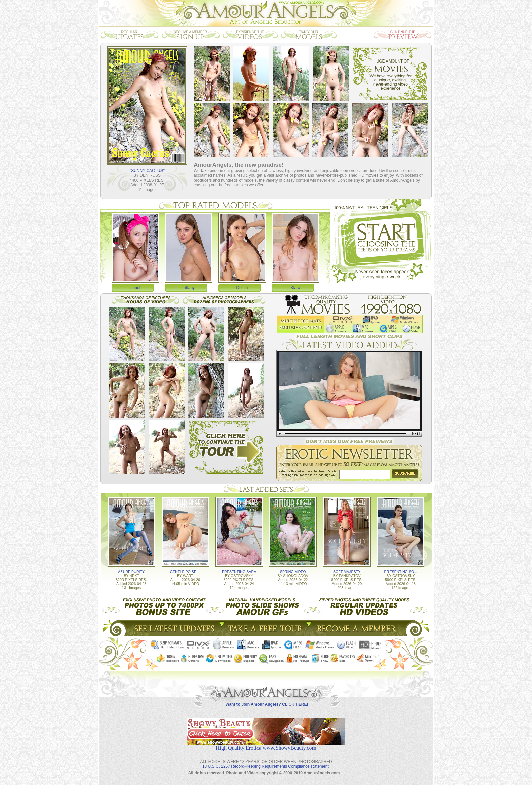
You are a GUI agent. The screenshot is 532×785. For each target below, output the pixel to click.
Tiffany (189, 288)
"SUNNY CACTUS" (147, 171)
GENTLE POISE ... (185, 572)
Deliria (242, 288)
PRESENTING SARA (239, 572)
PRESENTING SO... (401, 572)
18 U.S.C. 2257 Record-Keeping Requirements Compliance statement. (266, 766)
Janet (136, 288)
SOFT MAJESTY (347, 572)
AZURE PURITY (131, 572)
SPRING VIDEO (293, 572)
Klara (296, 288)
